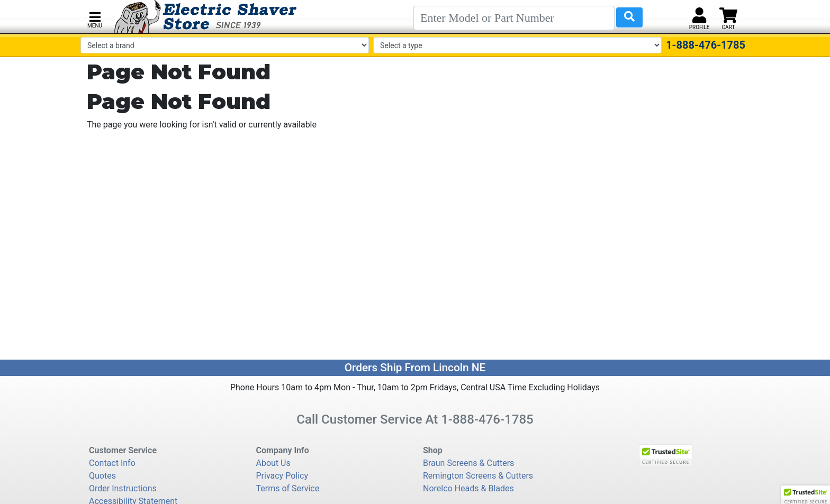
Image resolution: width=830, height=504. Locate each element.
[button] (95, 19)
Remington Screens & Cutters (478, 476)
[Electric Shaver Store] (206, 17)
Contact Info (112, 463)
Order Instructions (123, 488)
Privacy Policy (282, 476)
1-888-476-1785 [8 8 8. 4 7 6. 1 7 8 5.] (487, 419)
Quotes (102, 476)
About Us (273, 463)
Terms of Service (288, 488)
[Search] (514, 18)
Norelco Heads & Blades (468, 488)
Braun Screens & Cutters (468, 463)
